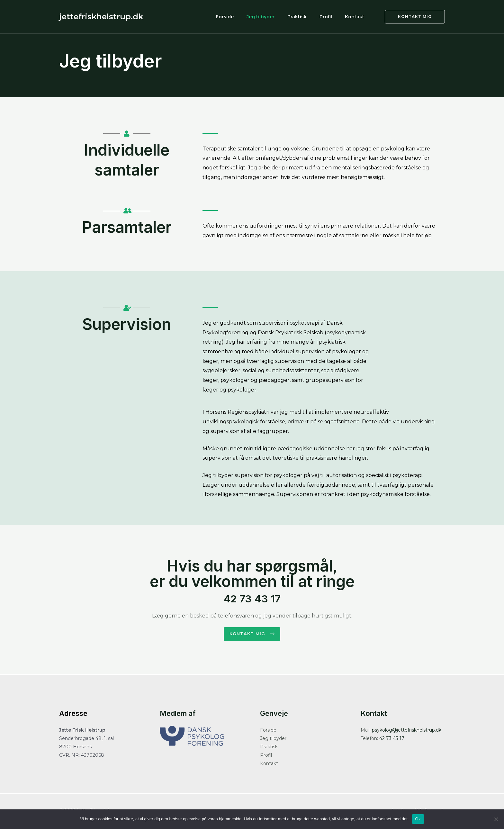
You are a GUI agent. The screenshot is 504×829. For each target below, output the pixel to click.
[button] (252, 635)
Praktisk (310, 16)
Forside (248, 16)
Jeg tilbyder (279, 16)
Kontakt (357, 16)
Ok (418, 819)
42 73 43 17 (252, 597)
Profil (333, 16)
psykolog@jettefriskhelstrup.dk (407, 731)
